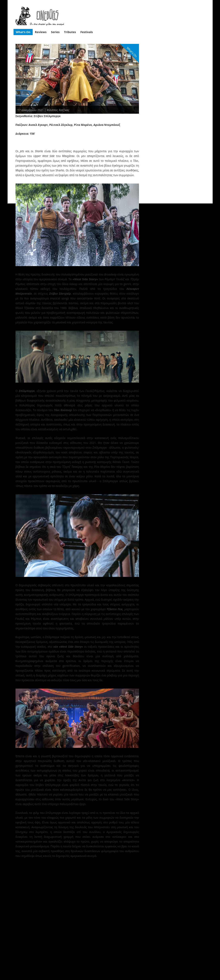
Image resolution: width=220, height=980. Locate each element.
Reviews (41, 32)
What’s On (23, 32)
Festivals (87, 32)
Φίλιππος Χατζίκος (58, 110)
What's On (132, 52)
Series (55, 32)
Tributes (70, 32)
